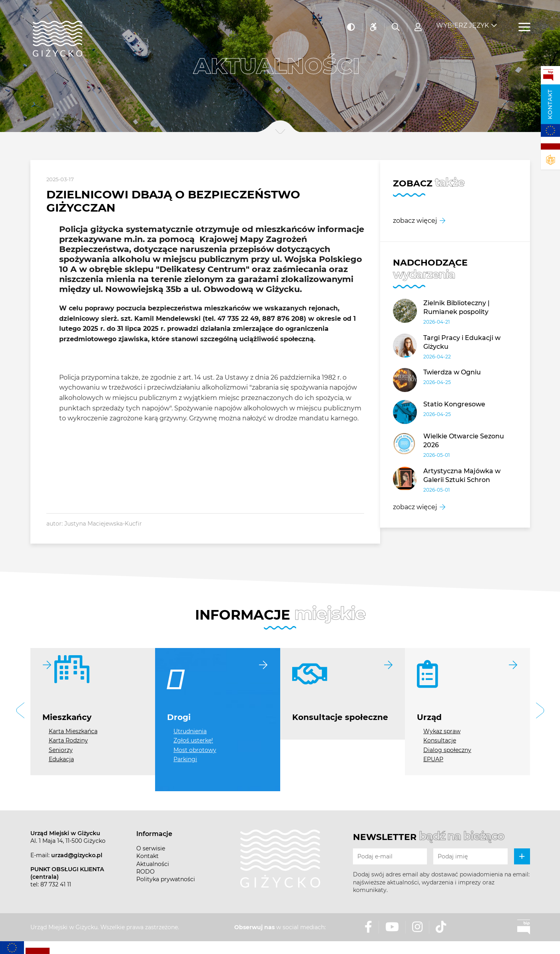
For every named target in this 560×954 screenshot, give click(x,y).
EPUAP (433, 759)
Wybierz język (462, 20)
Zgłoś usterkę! (193, 740)
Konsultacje (440, 740)
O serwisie (151, 848)
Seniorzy (61, 750)
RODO (145, 872)
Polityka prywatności (166, 879)
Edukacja (61, 759)
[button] (20, 711)
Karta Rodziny (68, 740)
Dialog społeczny (447, 750)
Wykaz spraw (442, 731)
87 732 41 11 (56, 884)
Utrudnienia (190, 731)
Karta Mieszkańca (73, 731)
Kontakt (550, 104)
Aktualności (153, 864)
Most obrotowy (195, 750)
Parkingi (185, 759)
